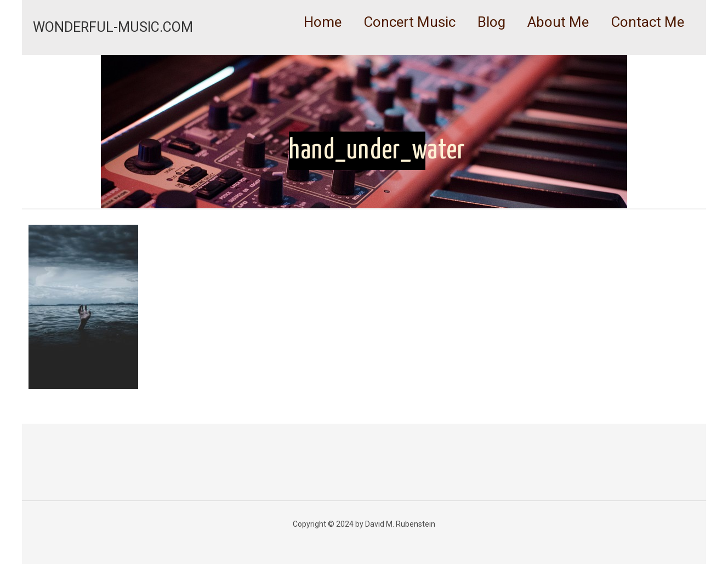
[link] (410, 49)
